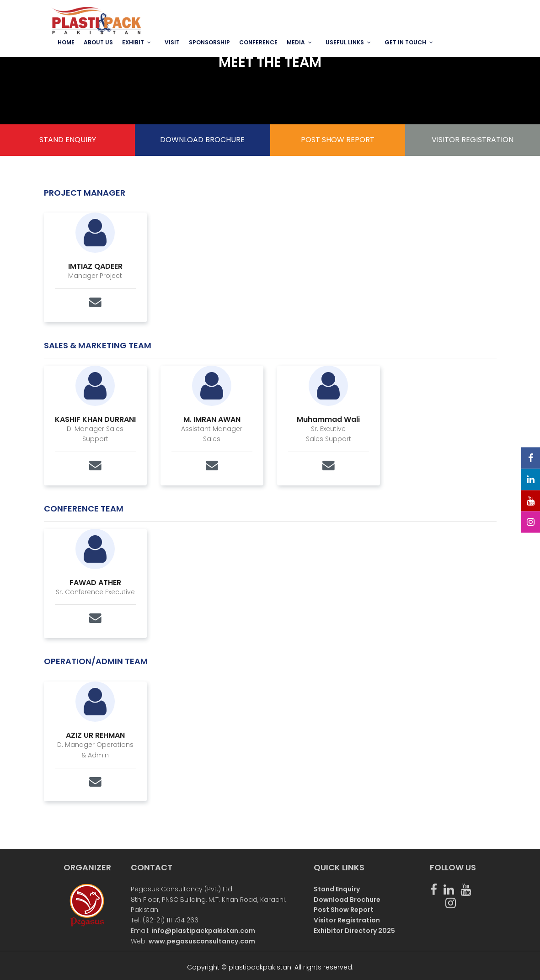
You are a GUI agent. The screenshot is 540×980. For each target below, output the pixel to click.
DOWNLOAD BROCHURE (202, 140)
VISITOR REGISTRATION (473, 140)
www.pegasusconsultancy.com (202, 941)
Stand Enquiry (337, 889)
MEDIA (296, 42)
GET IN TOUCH (405, 42)
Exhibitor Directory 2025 (354, 931)
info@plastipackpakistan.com (203, 931)
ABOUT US (98, 42)
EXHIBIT (133, 42)
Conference (258, 42)
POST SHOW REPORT (338, 140)
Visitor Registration (347, 920)
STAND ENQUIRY (68, 140)
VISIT (172, 42)
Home (66, 42)
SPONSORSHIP (209, 42)
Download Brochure (347, 900)
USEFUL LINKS (345, 42)
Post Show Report (344, 910)
